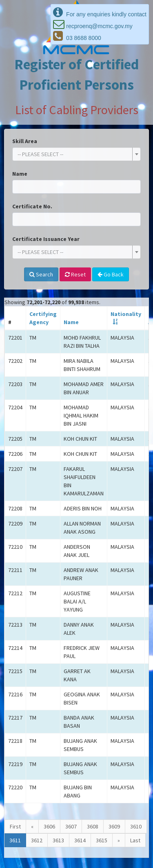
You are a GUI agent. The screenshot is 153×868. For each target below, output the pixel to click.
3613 (58, 840)
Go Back (111, 274)
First (15, 826)
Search (41, 274)
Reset (75, 274)
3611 (15, 840)
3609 (114, 826)
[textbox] (74, 154)
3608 (93, 826)
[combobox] (76, 154)
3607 (71, 826)
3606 (49, 826)
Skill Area (25, 141)
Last (135, 840)
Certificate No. (32, 206)
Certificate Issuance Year (46, 239)
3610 (136, 826)
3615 (102, 840)
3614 (80, 840)
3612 (37, 840)
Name (20, 174)
